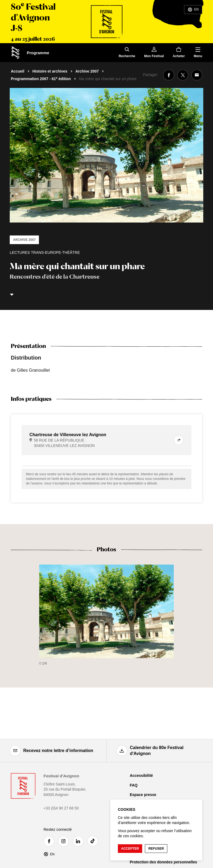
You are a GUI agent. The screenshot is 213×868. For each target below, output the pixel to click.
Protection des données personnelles (163, 862)
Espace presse (143, 795)
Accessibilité (141, 775)
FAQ (134, 785)
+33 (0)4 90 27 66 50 (61, 808)
